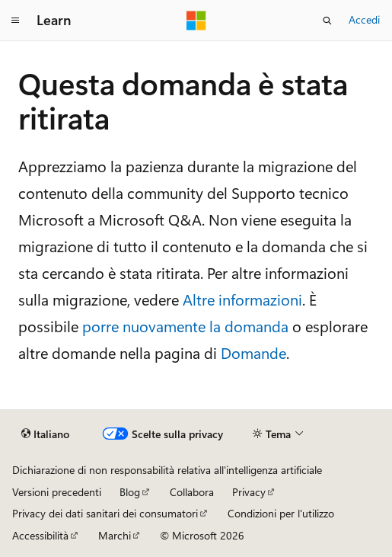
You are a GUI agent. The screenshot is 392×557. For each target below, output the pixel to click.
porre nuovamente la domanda (185, 326)
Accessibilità (40, 535)
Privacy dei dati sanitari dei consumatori (105, 513)
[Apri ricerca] (327, 21)
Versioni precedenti (57, 492)
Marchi (115, 535)
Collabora (192, 492)
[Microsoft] (196, 21)
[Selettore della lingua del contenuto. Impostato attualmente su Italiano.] (45, 434)
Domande (253, 352)
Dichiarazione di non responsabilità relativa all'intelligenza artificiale (167, 470)
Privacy (249, 492)
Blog (130, 492)
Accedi (364, 19)
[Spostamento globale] (15, 21)
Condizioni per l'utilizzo (281, 513)
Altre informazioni (242, 299)
